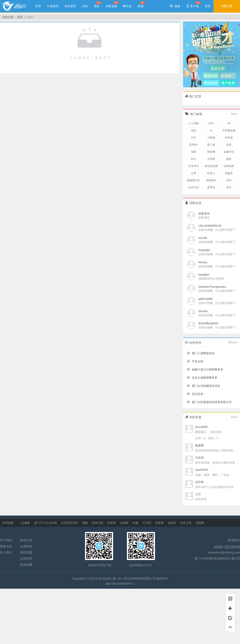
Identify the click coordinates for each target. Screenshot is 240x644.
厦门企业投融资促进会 (204, 386)
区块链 (229, 138)
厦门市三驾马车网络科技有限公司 (134, 579)
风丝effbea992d (208, 323)
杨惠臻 (200, 445)
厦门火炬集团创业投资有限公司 (209, 402)
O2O (211, 123)
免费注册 (227, 6)
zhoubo (203, 311)
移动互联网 (211, 166)
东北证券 (195, 394)
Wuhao (203, 262)
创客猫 (159, 523)
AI (211, 130)
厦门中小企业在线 (46, 523)
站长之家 (186, 523)
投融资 (229, 173)
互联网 (211, 159)
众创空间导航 (70, 523)
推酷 (85, 523)
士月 (198, 494)
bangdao (204, 275)
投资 (229, 145)
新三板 (211, 145)
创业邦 (172, 523)
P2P (194, 138)
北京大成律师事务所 (202, 378)
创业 (194, 130)
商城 (141, 6)
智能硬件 (211, 180)
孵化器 (127, 6)
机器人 (211, 173)
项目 (97, 6)
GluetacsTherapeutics (212, 287)
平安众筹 (195, 361)
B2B (229, 180)
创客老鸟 (204, 214)
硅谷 (229, 187)
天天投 (147, 523)
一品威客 (24, 523)
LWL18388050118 (210, 226)
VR (229, 123)
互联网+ (194, 145)
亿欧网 (124, 523)
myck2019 (202, 470)
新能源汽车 (194, 180)
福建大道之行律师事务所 (205, 369)
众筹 (194, 173)
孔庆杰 (200, 458)
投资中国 (97, 523)
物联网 (211, 152)
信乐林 (200, 482)
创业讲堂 (70, 6)
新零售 (211, 187)
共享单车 (194, 166)
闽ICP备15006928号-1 (120, 584)
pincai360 (201, 427)
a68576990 (205, 299)
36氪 (135, 523)
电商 (30, 17)
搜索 (175, 6)
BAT (193, 159)
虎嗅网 (200, 523)
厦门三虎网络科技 (201, 353)
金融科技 (229, 152)
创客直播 (111, 6)
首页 (38, 6)
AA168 (203, 238)
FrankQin (204, 250)
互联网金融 (229, 130)
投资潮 (111, 523)
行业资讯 (53, 6)
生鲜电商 (229, 166)
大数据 (211, 138)
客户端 (193, 6)
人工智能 (194, 123)
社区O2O (194, 187)
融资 (229, 159)
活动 (85, 6)
